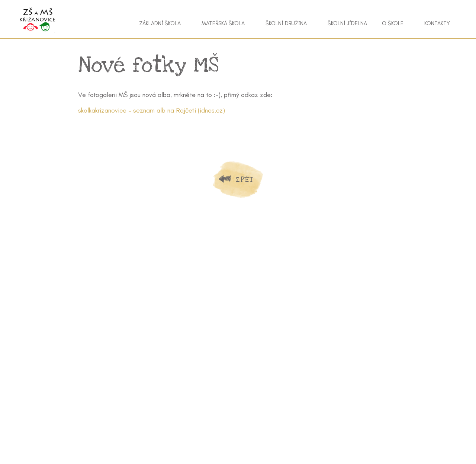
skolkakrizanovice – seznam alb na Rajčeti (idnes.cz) (152, 110)
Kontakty (437, 23)
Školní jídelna (347, 23)
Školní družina (286, 23)
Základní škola (160, 23)
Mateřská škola (223, 23)
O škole (393, 23)
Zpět (245, 180)
